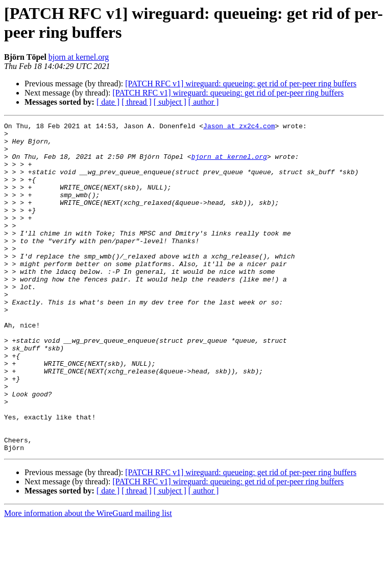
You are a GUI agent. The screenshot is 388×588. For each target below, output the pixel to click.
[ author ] (204, 102)
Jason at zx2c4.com (239, 127)
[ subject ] (170, 102)
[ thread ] (137, 102)
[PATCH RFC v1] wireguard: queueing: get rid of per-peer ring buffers (241, 84)
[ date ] (108, 102)
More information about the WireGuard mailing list (88, 579)
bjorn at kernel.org (79, 57)
